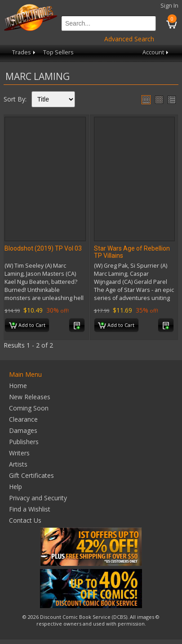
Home (18, 386)
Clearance (23, 419)
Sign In (169, 6)
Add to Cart (27, 326)
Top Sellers (58, 52)
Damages (23, 430)
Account (156, 52)
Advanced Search (129, 39)
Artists (18, 464)
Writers (19, 453)
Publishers (24, 442)
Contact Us (25, 520)
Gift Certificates (31, 475)
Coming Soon (29, 408)
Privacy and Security (38, 498)
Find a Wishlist (30, 509)
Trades (24, 52)
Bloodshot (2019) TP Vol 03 (43, 248)
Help (16, 487)
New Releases (30, 397)
